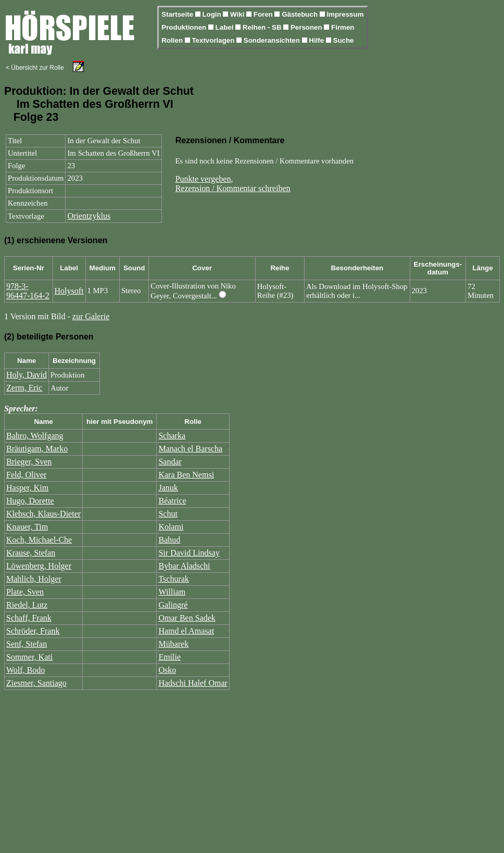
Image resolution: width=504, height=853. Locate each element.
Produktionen (185, 27)
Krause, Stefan (31, 553)
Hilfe (317, 40)
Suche (344, 40)
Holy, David (27, 375)
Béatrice (172, 501)
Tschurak (173, 579)
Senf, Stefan (27, 644)
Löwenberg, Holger (39, 566)
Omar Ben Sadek (187, 618)
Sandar (170, 462)
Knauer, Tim (27, 527)
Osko (167, 670)
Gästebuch (301, 14)
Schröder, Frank (33, 631)
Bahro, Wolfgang (35, 436)
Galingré (173, 605)
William (172, 592)
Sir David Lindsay (189, 553)
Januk (168, 488)
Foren (264, 14)
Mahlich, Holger (34, 579)
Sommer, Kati (29, 657)
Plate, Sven (25, 592)
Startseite (178, 14)
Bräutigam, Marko (37, 449)
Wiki (238, 14)
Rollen (173, 40)
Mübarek (173, 644)
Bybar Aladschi (184, 566)
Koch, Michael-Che (39, 540)
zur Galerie (91, 316)
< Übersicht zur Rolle (35, 68)
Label (226, 27)
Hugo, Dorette (30, 501)
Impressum (345, 14)
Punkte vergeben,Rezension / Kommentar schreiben (233, 184)
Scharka (172, 436)
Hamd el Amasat (186, 631)
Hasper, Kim (27, 488)
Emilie (169, 657)
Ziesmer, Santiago (36, 683)
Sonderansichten (273, 40)
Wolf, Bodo (26, 670)
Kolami (171, 527)
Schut (168, 514)
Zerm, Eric (24, 388)
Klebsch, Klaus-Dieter (43, 514)
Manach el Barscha (190, 449)
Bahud (169, 540)
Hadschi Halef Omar (193, 683)
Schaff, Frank (29, 618)
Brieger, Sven (29, 462)
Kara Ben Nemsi (186, 475)
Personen (307, 27)
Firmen (343, 27)
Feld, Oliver (26, 475)
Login (212, 14)
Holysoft (69, 291)
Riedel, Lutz (27, 605)
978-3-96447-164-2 (28, 291)
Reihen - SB (263, 27)
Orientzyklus (89, 216)
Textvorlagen (214, 40)
